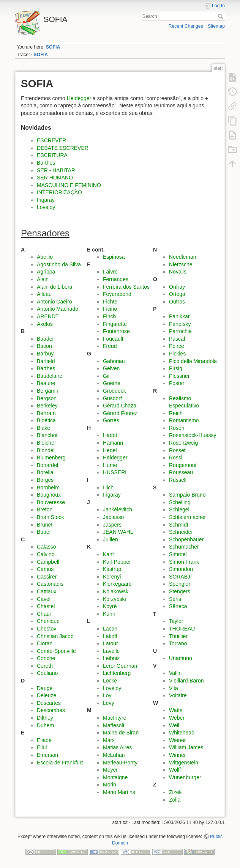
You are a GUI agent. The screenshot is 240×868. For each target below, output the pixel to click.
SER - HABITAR (56, 170)
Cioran (45, 643)
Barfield (46, 361)
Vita (174, 688)
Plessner (179, 376)
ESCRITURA (52, 155)
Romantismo (184, 420)
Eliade (44, 740)
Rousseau (181, 472)
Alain (43, 279)
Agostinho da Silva (59, 264)
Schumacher (184, 547)
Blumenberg (51, 458)
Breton (45, 509)
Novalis (178, 272)
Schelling (180, 502)
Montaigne (115, 777)
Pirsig (176, 368)
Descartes (49, 703)
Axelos (45, 324)
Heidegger (79, 98)
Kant (108, 554)
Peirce (177, 346)
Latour (111, 643)
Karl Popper (117, 562)
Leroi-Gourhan (120, 666)
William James (186, 747)
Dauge (45, 688)
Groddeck (114, 391)
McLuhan (114, 755)
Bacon (44, 346)
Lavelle (111, 651)
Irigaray (46, 200)
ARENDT (48, 316)
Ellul (42, 747)
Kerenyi (112, 577)
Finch (109, 316)
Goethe (112, 383)
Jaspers (112, 525)
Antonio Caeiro (54, 302)
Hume (110, 465)
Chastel (46, 606)
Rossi (176, 458)
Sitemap (216, 26)
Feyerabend (117, 294)
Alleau (44, 294)
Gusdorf (112, 398)
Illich (108, 487)
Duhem (45, 725)
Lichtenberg (117, 673)
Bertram (46, 413)
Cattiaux (47, 591)
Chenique (48, 621)
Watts (176, 710)
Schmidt (179, 525)
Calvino (46, 554)
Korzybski (114, 599)
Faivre (110, 272)
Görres (111, 420)
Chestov (47, 629)
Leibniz (111, 658)
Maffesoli (114, 725)
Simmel (178, 554)
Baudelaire (50, 376)
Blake (43, 428)
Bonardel (47, 465)
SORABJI (180, 577)
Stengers (180, 591)
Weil (174, 725)
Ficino (110, 309)
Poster (177, 383)
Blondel (46, 450)
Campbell (48, 562)
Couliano (47, 673)
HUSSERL (115, 472)
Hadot (110, 435)
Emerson (47, 755)
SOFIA (53, 47)
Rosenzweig (183, 443)
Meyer (110, 770)
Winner (177, 755)
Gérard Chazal (120, 406)
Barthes (46, 163)
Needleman (183, 257)
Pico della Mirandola (193, 361)
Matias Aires (117, 747)
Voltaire (178, 695)
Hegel (110, 450)
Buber (44, 532)
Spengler (180, 584)
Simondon (181, 569)
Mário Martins (119, 792)
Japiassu (113, 517)
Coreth (45, 666)
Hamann (113, 443)
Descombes (51, 710)
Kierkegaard (117, 584)
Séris (175, 599)
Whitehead (182, 733)
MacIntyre (114, 718)
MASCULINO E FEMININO (69, 185)
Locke (110, 681)
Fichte (110, 302)
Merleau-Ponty (120, 763)
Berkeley (47, 406)
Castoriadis (50, 584)
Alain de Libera (54, 287)
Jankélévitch (118, 509)
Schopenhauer (186, 539)
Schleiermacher (187, 517)
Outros (177, 302)
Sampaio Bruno (187, 495)
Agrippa (46, 272)
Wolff (175, 770)
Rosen (177, 428)
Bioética (46, 420)
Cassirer (47, 577)
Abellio (45, 257)
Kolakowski (116, 591)
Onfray (177, 287)
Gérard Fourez (120, 413)
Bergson (47, 398)
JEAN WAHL (118, 532)
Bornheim (48, 487)
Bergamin (48, 391)
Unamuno (181, 658)
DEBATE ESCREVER (63, 148)
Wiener (177, 740)
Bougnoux (49, 495)
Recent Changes (186, 26)
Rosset (177, 450)
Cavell (44, 599)
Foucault (113, 339)
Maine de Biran (121, 733)
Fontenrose (116, 331)
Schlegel (179, 509)
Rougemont (183, 465)
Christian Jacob (55, 636)
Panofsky (180, 324)
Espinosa (114, 257)
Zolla (175, 800)
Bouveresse (51, 502)
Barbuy (45, 354)
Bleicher (47, 443)
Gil (106, 376)
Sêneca (178, 606)
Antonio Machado (58, 309)
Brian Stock (51, 517)
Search (221, 16)
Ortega (177, 294)
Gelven (111, 368)
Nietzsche (181, 264)
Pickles (177, 354)
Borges (45, 480)
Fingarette (115, 324)
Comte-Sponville (56, 651)
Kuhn (109, 614)
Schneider (181, 532)
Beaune (46, 383)
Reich (176, 413)
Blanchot (47, 435)
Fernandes (116, 279)
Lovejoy (46, 207)
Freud (110, 346)
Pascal (177, 339)
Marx (109, 740)
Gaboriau (114, 361)
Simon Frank (184, 562)
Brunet (45, 525)
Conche (46, 658)
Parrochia (180, 331)
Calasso (47, 547)
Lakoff (110, 636)
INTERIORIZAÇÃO (59, 192)
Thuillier (178, 636)
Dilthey (45, 718)
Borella (45, 472)
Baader (45, 339)
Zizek (175, 792)
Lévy (109, 703)
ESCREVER (51, 140)
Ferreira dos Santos (126, 287)
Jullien (111, 539)
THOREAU (182, 629)
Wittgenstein (184, 763)
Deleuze (47, 695)
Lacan (110, 629)
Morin (110, 785)
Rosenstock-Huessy (193, 435)
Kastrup (112, 569)
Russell (178, 480)
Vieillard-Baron (186, 681)
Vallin (175, 673)
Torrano (178, 643)
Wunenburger (185, 777)
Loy (107, 695)
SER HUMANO (55, 178)
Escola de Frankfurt (60, 763)
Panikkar (179, 316)
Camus (45, 569)
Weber (177, 718)
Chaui (44, 614)
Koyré (110, 606)
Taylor (176, 621)
